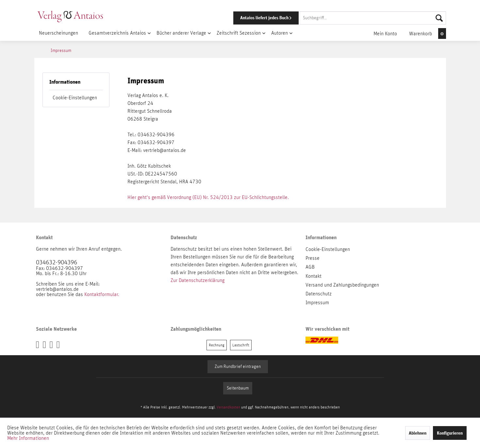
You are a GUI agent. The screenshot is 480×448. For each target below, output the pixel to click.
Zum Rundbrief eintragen (238, 367)
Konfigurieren (450, 433)
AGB (310, 267)
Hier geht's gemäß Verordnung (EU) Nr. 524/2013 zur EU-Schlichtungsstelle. (208, 197)
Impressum (317, 303)
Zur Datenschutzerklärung (198, 280)
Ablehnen (418, 433)
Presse (313, 258)
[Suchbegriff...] (373, 18)
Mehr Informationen (28, 438)
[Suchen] (439, 18)
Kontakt (314, 276)
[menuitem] (331, 18)
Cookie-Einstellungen (75, 98)
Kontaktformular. (102, 294)
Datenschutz (319, 294)
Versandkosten (228, 407)
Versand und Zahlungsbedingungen (342, 285)
